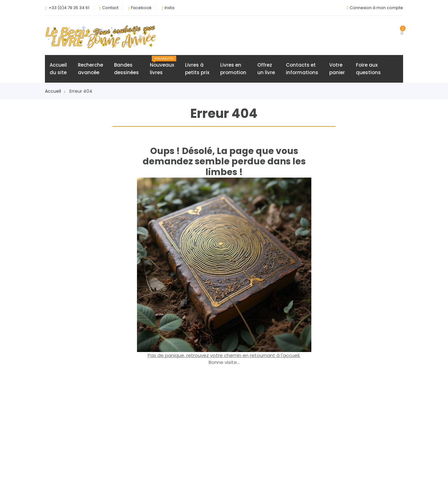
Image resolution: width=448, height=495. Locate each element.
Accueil (55, 91)
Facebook (141, 8)
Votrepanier (337, 69)
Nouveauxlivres (163, 66)
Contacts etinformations (302, 69)
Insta (169, 8)
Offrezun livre (266, 69)
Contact (110, 8)
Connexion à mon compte (376, 8)
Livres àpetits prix (197, 69)
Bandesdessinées (126, 69)
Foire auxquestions (368, 69)
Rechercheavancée (90, 69)
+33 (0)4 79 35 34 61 (69, 8)
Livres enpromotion (233, 69)
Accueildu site (58, 69)
